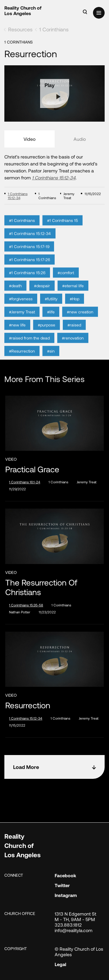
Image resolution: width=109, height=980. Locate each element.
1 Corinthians (54, 29)
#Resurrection (22, 357)
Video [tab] (30, 139)
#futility (51, 305)
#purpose (47, 331)
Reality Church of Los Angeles (23, 10)
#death (15, 292)
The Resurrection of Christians (41, 587)
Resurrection (28, 705)
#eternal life (73, 292)
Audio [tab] (80, 139)
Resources (20, 29)
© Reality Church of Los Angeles (79, 952)
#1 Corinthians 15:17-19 (29, 252)
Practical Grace (32, 469)
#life (51, 318)
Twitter (62, 885)
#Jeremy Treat (22, 318)
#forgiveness (21, 305)
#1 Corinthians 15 (62, 226)
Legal (60, 964)
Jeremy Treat (87, 482)
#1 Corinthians (22, 226)
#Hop (75, 305)
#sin (51, 357)
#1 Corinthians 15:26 (27, 279)
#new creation (80, 318)
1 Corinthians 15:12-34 (54, 178)
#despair (42, 292)
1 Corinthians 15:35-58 (26, 605)
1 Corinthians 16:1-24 (25, 482)
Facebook (65, 875)
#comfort (66, 279)
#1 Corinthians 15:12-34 (30, 239)
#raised (74, 331)
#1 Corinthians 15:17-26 (30, 265)
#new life (17, 331)
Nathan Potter (20, 612)
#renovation (73, 344)
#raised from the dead (29, 344)
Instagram (66, 895)
